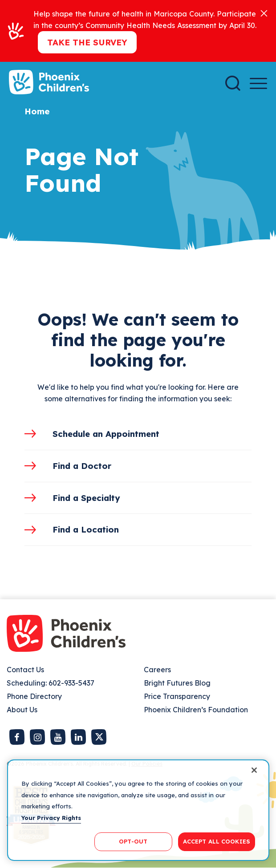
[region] (138, 810)
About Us (22, 710)
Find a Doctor (82, 466)
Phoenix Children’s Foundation (196, 710)
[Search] (233, 83)
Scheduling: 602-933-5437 (51, 683)
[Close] (264, 13)
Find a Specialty (86, 498)
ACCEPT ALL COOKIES (217, 841)
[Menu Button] (258, 83)
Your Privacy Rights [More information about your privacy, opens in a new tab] (51, 818)
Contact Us (25, 670)
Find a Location (86, 529)
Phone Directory (34, 696)
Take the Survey (87, 42)
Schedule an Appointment (106, 434)
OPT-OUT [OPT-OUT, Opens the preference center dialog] (133, 841)
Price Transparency (177, 696)
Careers (157, 670)
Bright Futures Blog (177, 683)
